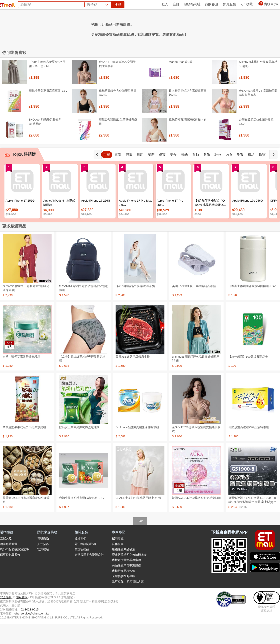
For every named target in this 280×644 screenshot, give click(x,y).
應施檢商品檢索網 (124, 591)
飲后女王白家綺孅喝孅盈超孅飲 (79, 447)
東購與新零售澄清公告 (89, 575)
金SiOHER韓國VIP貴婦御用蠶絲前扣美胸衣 (258, 113)
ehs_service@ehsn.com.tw (32, 633)
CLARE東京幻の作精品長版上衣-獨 (138, 518)
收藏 (247, 4)
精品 (251, 175)
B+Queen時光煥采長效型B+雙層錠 (45, 142)
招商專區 (118, 558)
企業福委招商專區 (124, 596)
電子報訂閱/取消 (85, 564)
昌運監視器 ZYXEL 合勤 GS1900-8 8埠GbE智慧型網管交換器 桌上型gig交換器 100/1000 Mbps (252, 522)
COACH (82, 29)
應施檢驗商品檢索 (124, 569)
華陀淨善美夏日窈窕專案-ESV (48, 111)
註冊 (176, 4)
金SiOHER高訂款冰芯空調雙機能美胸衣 (117, 84)
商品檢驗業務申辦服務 (126, 585)
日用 (140, 175)
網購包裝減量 (9, 564)
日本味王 (109, 29)
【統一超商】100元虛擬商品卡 (248, 377)
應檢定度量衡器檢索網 (126, 580)
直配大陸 (6, 558)
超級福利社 (192, 4)
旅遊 (240, 175)
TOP (140, 541)
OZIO (95, 29)
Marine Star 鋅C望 (181, 82)
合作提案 (118, 564)
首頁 (6, 4)
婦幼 (184, 175)
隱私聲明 (22, 617)
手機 (107, 175)
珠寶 (262, 175)
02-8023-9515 (29, 629)
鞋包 (218, 175)
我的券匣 (212, 4)
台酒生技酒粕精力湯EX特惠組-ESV (82, 518)
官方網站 (43, 569)
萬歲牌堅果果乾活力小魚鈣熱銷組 (24, 447)
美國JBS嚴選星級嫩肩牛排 (133, 377)
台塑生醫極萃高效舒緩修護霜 (21, 377)
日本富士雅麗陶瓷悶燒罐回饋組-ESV (252, 306)
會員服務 (229, 4)
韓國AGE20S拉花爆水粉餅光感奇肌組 (196, 518)
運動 (196, 175)
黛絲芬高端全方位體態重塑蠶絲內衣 (118, 113)
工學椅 (123, 29)
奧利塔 (136, 29)
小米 (171, 29)
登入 (165, 4)
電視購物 (43, 558)
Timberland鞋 (154, 29)
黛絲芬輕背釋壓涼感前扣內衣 (188, 140)
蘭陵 (193, 29)
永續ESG (52, 4)
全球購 (36, 4)
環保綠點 (20, 4)
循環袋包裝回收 (10, 575)
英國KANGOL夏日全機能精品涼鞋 (194, 306)
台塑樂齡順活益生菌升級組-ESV (257, 142)
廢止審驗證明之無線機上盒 (129, 575)
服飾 (207, 175)
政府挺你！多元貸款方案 (128, 601)
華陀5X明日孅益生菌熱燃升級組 (118, 142)
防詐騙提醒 (82, 569)
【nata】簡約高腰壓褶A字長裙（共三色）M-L (47, 84)
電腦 (118, 175)
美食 (173, 175)
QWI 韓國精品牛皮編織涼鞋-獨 (135, 306)
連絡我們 (80, 558)
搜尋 (208, 20)
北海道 (182, 29)
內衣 (229, 175)
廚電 (129, 175)
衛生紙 (204, 29)
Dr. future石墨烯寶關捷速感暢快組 (137, 447)
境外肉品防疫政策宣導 (14, 569)
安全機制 (6, 617)
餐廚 (151, 175)
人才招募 (43, 564)
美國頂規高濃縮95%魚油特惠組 (249, 447)
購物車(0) (267, 4)
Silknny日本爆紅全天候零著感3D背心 (258, 84)
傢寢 (162, 175)
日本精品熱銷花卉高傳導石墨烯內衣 (188, 113)
